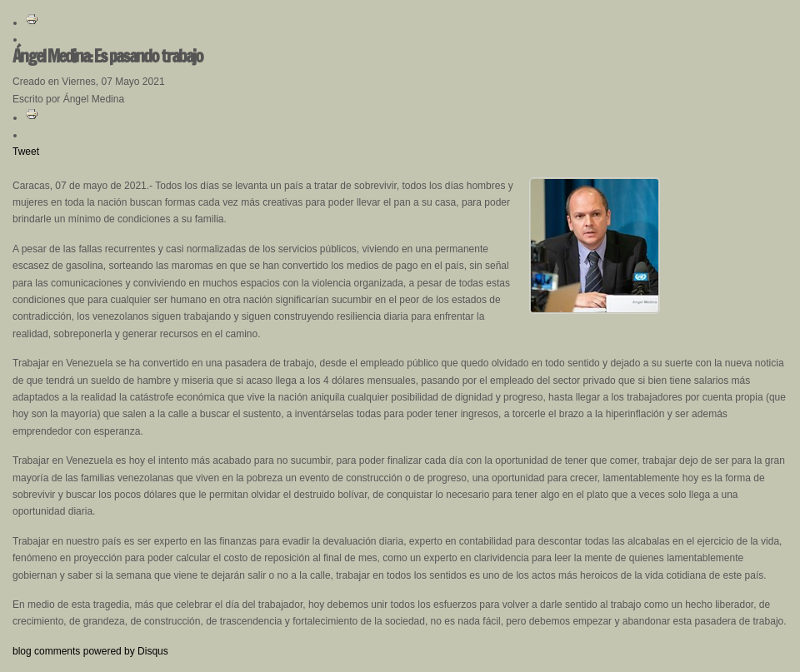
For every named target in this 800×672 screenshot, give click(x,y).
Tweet (26, 152)
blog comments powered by (90, 651)
